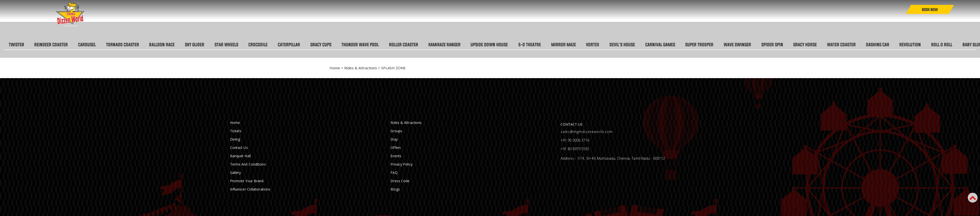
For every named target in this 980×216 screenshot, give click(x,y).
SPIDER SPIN (795, 45)
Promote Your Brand (247, 181)
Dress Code (400, 181)
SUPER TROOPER (720, 45)
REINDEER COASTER (53, 45)
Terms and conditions (248, 164)
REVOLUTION (937, 45)
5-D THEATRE (545, 45)
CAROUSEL (90, 45)
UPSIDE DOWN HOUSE (504, 45)
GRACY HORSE (829, 45)
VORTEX (610, 45)
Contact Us (239, 148)
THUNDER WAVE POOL (371, 45)
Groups (396, 131)
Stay (394, 139)
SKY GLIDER (201, 45)
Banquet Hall (240, 156)
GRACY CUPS (331, 45)
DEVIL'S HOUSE (641, 45)
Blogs (395, 189)
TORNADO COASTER (126, 45)
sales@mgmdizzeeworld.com (587, 132)
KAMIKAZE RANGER (458, 45)
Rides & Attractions (361, 68)
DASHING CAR (904, 45)
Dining (235, 139)
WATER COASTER (866, 45)
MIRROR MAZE (580, 45)
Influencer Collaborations (250, 189)
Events (396, 156)
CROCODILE (266, 45)
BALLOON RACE (167, 45)
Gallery (236, 173)
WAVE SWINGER (759, 45)
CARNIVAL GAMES (680, 45)
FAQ (394, 173)
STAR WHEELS (233, 45)
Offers (396, 148)
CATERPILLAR (298, 45)
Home (335, 68)
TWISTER (17, 45)
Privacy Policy (401, 164)
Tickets (236, 131)
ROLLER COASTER (416, 45)
